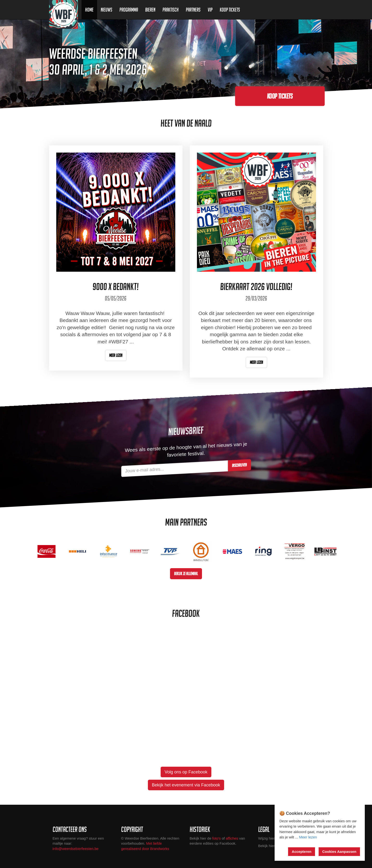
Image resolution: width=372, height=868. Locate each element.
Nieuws (107, 10)
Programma (129, 10)
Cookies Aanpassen (339, 852)
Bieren (150, 10)
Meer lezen (308, 837)
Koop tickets (280, 96)
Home (89, 10)
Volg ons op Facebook (186, 772)
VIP (210, 10)
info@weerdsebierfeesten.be (76, 849)
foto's (217, 838)
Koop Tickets (230, 10)
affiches (232, 838)
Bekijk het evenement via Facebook (186, 785)
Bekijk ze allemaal (186, 574)
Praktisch (171, 10)
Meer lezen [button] (116, 355)
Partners (193, 10)
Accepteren (302, 852)
